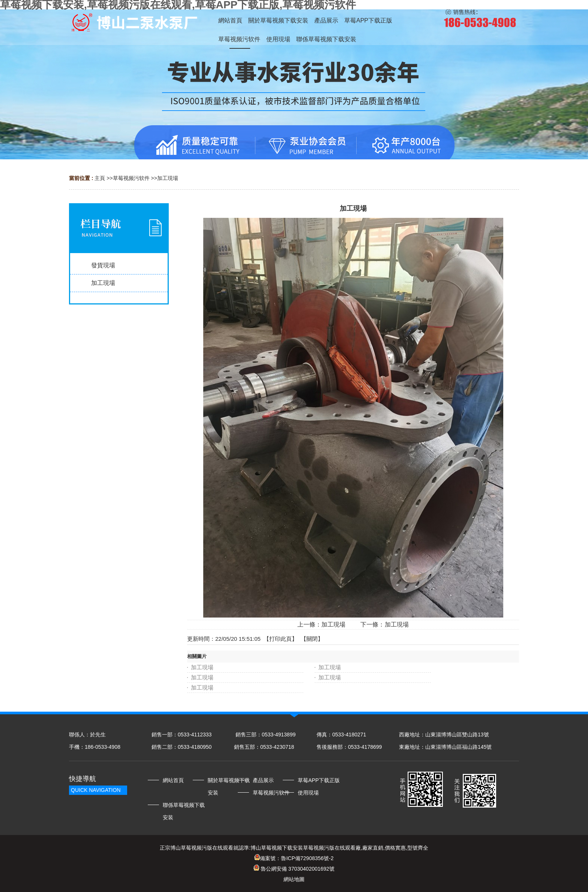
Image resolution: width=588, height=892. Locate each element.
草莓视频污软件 (131, 178)
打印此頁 (280, 639)
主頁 (100, 178)
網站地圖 (294, 879)
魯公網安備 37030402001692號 (294, 869)
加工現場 (168, 178)
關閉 (312, 639)
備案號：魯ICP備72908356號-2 (294, 858)
